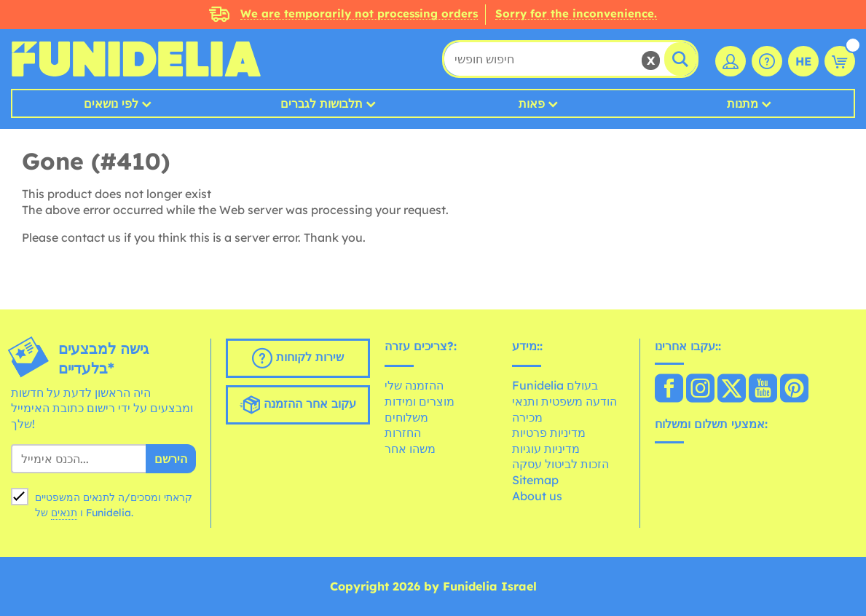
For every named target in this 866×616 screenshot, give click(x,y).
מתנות (743, 103)
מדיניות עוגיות (546, 449)
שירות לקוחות (298, 358)
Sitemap (535, 480)
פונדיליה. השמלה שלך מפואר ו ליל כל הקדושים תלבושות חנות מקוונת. (136, 59)
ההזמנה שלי (414, 385)
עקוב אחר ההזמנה (298, 405)
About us (537, 496)
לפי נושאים (111, 103)
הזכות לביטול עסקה (560, 464)
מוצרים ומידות (420, 401)
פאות (532, 103)
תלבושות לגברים (322, 103)
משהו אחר (410, 449)
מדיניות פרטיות (549, 433)
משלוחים (406, 417)
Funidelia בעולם (555, 385)
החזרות (403, 433)
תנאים (64, 513)
